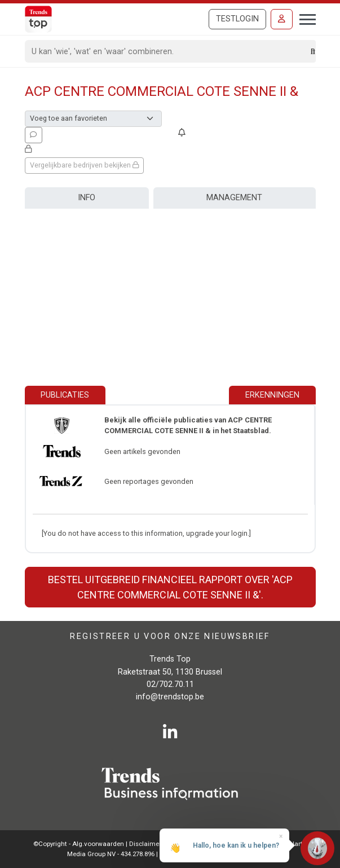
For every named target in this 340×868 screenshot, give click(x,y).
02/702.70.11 (170, 684)
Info (87, 198)
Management (234, 198)
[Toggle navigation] (304, 18)
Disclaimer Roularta (159, 844)
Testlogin (237, 19)
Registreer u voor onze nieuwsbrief (170, 636)
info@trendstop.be (170, 697)
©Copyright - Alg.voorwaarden (79, 844)
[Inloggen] (282, 19)
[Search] (168, 51)
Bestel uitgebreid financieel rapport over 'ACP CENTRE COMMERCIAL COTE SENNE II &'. (170, 587)
